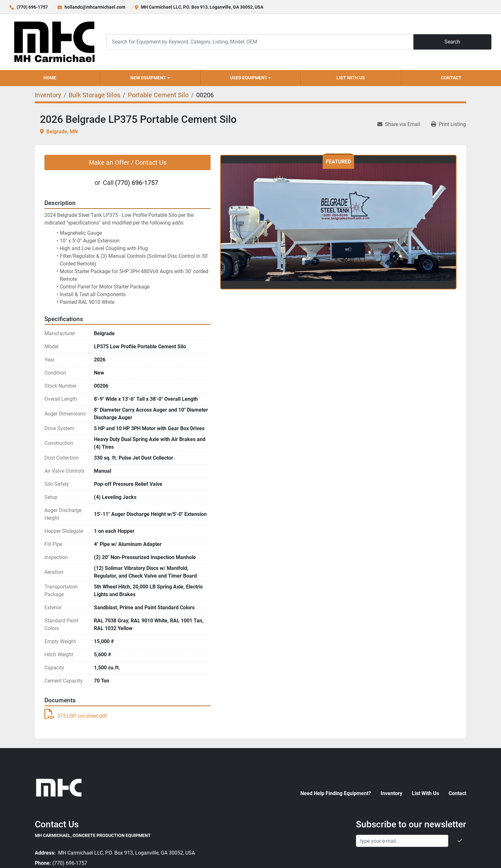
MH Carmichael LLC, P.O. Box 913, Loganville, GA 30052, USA (202, 7)
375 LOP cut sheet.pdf (76, 716)
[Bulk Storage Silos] (94, 95)
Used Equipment (249, 78)
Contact (451, 78)
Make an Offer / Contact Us (128, 162)
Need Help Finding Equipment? (336, 793)
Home (50, 78)
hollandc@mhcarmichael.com (95, 7)
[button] (150, 78)
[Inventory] (48, 95)
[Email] (402, 841)
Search (452, 42)
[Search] (260, 42)
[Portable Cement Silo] (158, 95)
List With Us (351, 78)
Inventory (391, 793)
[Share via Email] (401, 124)
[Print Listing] (448, 124)
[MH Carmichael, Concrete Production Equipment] (59, 787)
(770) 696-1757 (32, 7)
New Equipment (148, 78)
